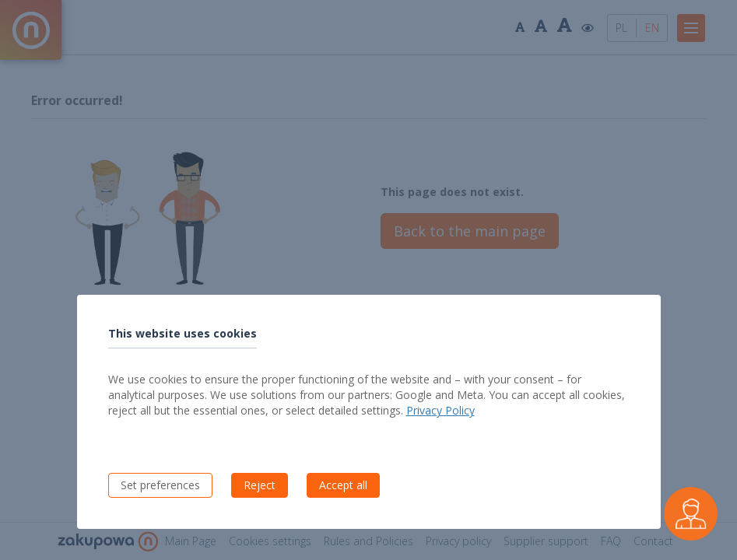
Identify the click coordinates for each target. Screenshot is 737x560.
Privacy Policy (440, 410)
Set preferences (160, 485)
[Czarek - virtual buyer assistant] (691, 514)
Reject (260, 485)
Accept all (343, 485)
